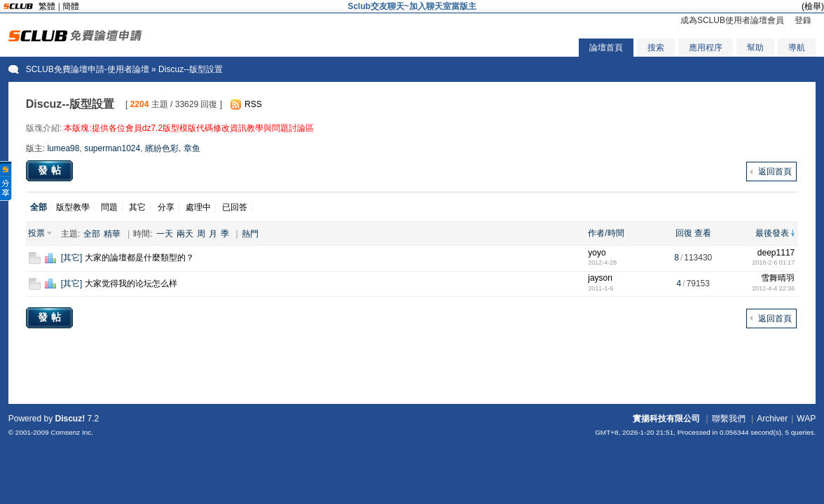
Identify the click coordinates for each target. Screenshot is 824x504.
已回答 (235, 207)
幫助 (755, 48)
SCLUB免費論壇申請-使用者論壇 (88, 69)
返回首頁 (775, 171)
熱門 (250, 234)
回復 (684, 233)
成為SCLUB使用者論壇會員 (732, 20)
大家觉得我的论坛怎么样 (131, 283)
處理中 (198, 207)
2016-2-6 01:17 (773, 262)
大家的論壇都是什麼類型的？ (139, 258)
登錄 (803, 20)
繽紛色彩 (162, 148)
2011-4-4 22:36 (773, 288)
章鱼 (192, 148)
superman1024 (112, 148)
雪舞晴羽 (778, 278)
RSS (253, 104)
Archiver (772, 419)
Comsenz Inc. (72, 432)
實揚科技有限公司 (666, 419)
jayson (600, 278)
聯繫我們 (729, 419)
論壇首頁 (606, 48)
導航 (797, 48)
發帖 (51, 170)
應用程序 (706, 48)
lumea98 (63, 148)
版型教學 (73, 207)
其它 (137, 207)
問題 (109, 207)
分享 (166, 207)
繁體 (47, 6)
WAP (806, 419)
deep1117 (776, 253)
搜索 (656, 48)
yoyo (597, 253)
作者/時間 (606, 233)
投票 (36, 233)
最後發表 (772, 233)
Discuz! (70, 419)
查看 (703, 233)
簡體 (71, 6)
